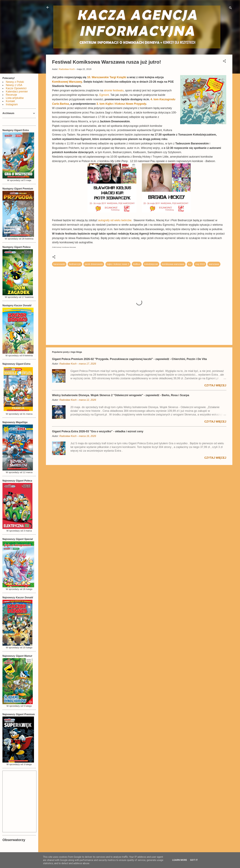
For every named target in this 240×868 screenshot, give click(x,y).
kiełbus (137, 264)
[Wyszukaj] (231, 8)
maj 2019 (200, 264)
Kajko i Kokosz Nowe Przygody (126, 104)
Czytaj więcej (215, 385)
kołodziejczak (151, 264)
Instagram (12, 104)
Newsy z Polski (15, 82)
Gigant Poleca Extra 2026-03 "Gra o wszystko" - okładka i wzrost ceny (98, 431)
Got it (194, 860)
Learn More (180, 860)
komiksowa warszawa (173, 264)
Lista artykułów (15, 98)
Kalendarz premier (17, 92)
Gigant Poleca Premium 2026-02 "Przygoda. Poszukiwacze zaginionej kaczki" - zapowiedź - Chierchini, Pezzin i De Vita (129, 359)
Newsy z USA (14, 85)
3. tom (101, 104)
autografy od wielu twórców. (115, 220)
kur (190, 264)
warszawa (214, 264)
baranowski (59, 264)
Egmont (104, 95)
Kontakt (10, 101)
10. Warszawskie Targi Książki (107, 77)
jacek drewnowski (94, 264)
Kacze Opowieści (16, 88)
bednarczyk (75, 264)
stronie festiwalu (114, 90)
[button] (224, 62)
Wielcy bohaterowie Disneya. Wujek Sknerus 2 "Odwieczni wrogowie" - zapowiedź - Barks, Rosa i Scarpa (121, 395)
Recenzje (11, 95)
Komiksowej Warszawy (67, 82)
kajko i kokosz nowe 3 (118, 264)
